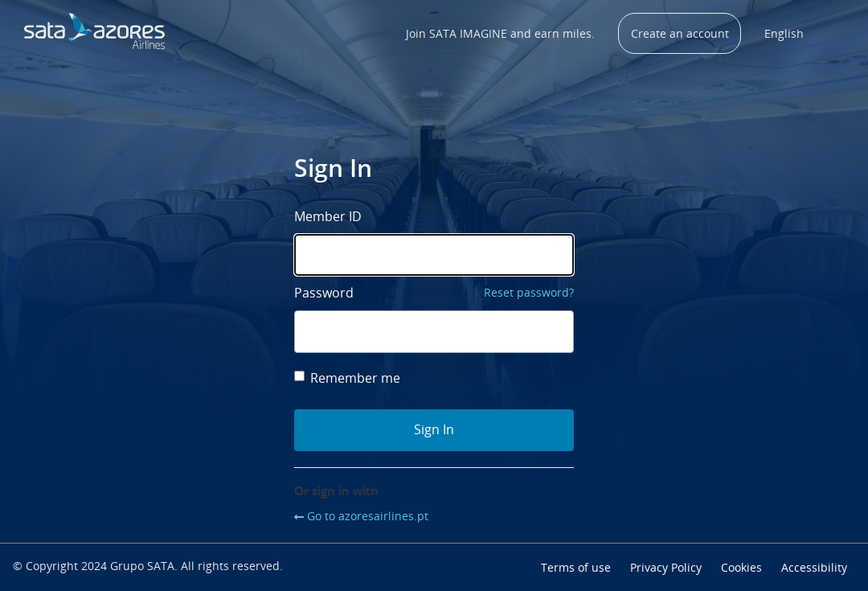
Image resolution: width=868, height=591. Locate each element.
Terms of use (576, 567)
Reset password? (529, 292)
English (784, 33)
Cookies (741, 567)
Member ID (328, 216)
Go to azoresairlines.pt (368, 516)
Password (324, 293)
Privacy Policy (666, 567)
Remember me (347, 378)
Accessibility (814, 567)
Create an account (680, 33)
